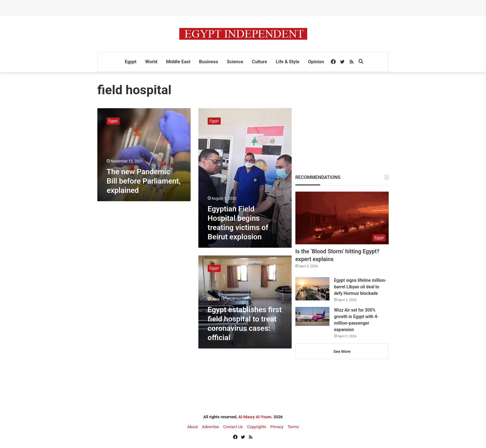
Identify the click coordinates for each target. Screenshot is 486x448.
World (151, 62)
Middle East (178, 62)
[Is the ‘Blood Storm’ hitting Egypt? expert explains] (342, 218)
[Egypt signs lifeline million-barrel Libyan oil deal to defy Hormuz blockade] (312, 289)
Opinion (316, 62)
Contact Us (233, 427)
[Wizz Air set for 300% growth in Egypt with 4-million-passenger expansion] (312, 316)
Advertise (211, 427)
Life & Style (288, 62)
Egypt (130, 62)
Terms (293, 427)
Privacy (277, 427)
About (193, 427)
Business (208, 62)
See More (342, 351)
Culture (260, 62)
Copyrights (257, 427)
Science (235, 62)
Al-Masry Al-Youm (255, 417)
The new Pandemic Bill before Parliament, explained (144, 181)
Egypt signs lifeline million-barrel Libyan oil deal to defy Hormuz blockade (360, 287)
